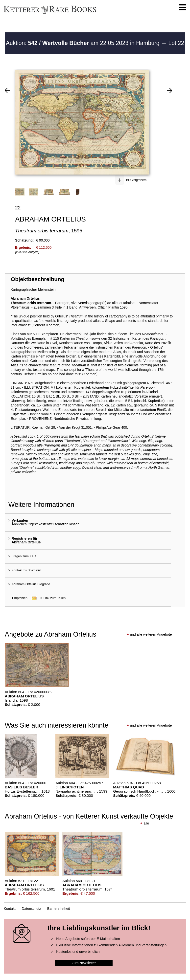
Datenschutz (31, 909)
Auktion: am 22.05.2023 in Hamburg (83, 43)
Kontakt (10, 909)
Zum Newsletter (84, 963)
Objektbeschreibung (38, 279)
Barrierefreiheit (59, 909)
